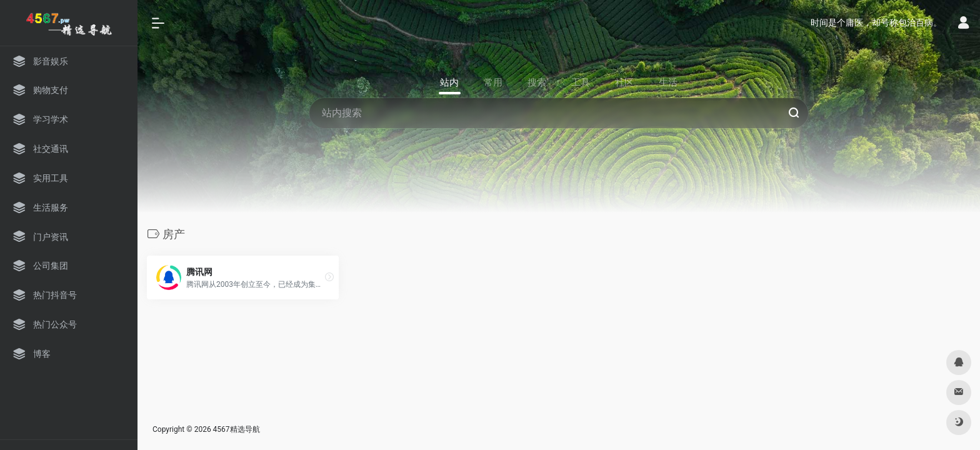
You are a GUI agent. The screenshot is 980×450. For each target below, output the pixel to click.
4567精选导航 (237, 429)
